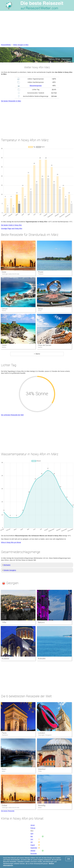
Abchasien (7, 565)
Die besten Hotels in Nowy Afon (11, 225)
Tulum (4, 345)
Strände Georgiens (10, 570)
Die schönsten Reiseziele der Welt (12, 415)
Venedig (42, 805)
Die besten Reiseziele (8, 811)
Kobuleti (42, 658)
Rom (4, 769)
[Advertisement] (37, 28)
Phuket (41, 272)
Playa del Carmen (45, 345)
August (33, 845)
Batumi (41, 622)
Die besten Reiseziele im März (11, 101)
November (34, 854)
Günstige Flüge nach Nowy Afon (12, 228)
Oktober (33, 851)
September (34, 848)
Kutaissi (5, 658)
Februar (33, 828)
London (41, 733)
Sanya (40, 309)
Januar (33, 825)
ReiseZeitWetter (6, 45)
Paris (4, 733)
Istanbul (42, 769)
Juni (32, 839)
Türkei (40, 771)
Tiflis (4, 622)
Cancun (5, 309)
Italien (4, 771)
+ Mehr (37, 354)
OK (69, 859)
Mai (32, 836)
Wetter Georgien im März (21, 45)
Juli (32, 842)
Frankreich (5, 735)
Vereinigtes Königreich (45, 735)
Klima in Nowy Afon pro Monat (11, 542)
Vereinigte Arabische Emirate (11, 808)
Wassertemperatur (36, 86)
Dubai (4, 272)
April (32, 834)
